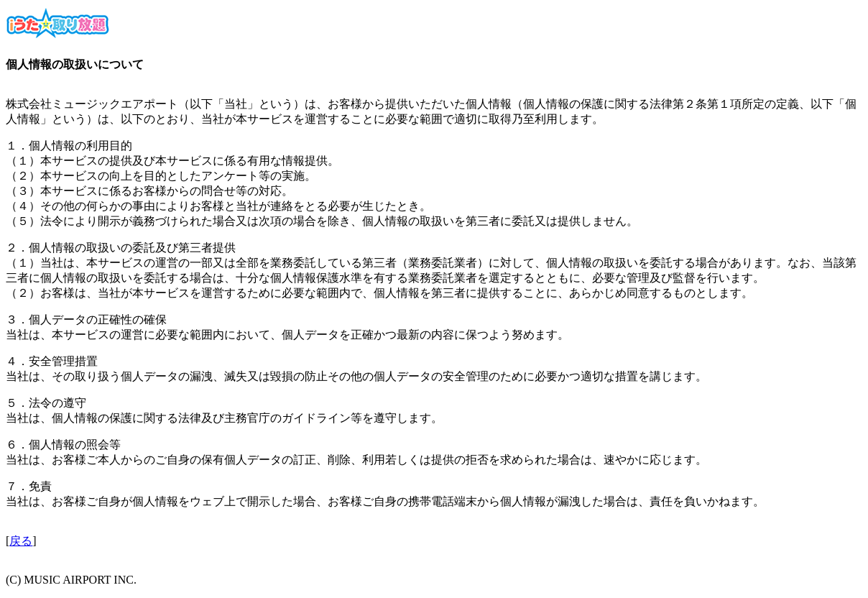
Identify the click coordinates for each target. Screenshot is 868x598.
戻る (21, 541)
